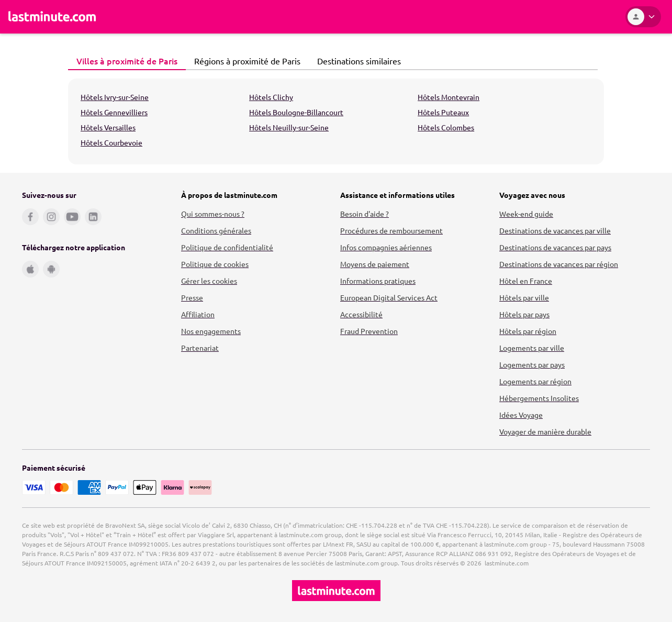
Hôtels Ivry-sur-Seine (115, 97)
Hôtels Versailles (108, 127)
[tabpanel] (336, 121)
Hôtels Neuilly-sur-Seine (289, 127)
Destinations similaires (356, 61)
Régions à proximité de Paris (244, 61)
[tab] (127, 61)
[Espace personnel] (643, 17)
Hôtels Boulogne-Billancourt (296, 112)
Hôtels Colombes (446, 127)
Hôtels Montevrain (449, 97)
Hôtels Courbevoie (111, 142)
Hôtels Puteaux (443, 112)
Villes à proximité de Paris (124, 61)
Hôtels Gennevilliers (114, 112)
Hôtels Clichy (271, 97)
